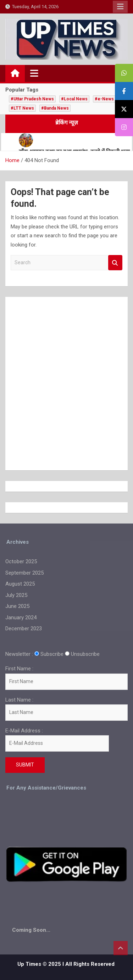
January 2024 (21, 618)
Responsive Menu (120, 7)
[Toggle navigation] (34, 73)
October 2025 (21, 561)
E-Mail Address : (57, 740)
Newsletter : (19, 654)
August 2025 (20, 584)
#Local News (74, 99)
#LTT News (22, 108)
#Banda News (55, 108)
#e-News (104, 99)
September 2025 (24, 573)
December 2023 (24, 629)
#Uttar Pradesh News (32, 99)
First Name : (19, 669)
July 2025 (16, 595)
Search (115, 263)
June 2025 (17, 606)
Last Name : (19, 700)
